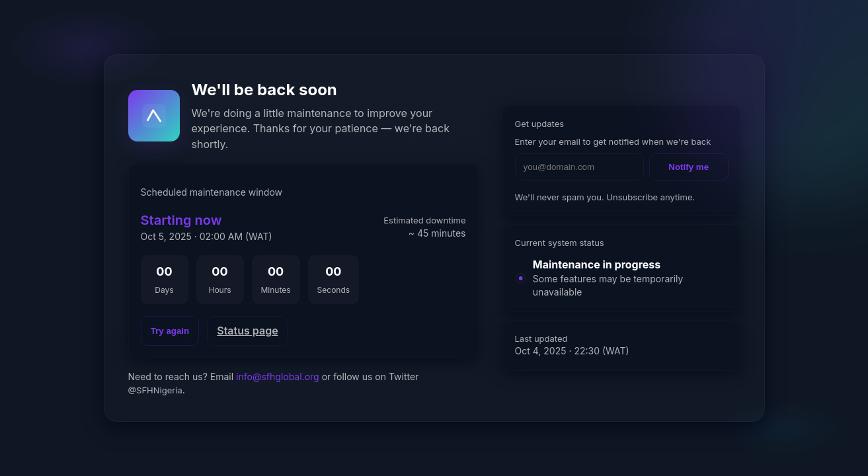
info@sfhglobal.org (278, 377)
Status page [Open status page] (247, 331)
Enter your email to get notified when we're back (613, 141)
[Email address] (579, 167)
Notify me (689, 167)
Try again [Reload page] (170, 331)
